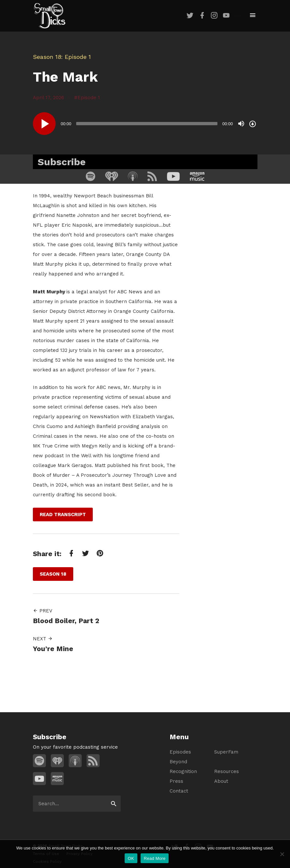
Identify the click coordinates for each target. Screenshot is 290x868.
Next (43, 639)
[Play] (44, 124)
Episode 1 (89, 98)
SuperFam (226, 752)
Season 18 (47, 57)
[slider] (147, 124)
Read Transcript (63, 514)
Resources (227, 771)
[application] (145, 124)
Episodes (180, 752)
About (221, 781)
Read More (155, 858)
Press (176, 781)
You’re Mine (53, 649)
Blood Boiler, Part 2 (66, 621)
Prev (43, 611)
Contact (179, 791)
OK (131, 858)
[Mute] (241, 124)
